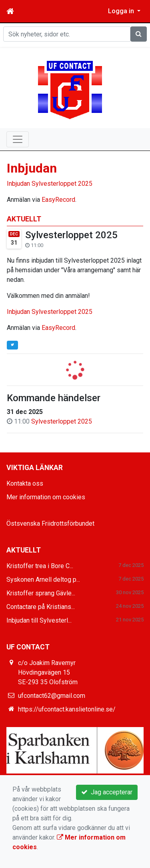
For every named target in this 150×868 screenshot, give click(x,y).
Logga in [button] (122, 11)
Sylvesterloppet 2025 (71, 235)
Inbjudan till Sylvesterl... (39, 620)
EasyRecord (58, 328)
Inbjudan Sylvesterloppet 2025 (50, 312)
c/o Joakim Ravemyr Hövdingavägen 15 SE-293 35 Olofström (48, 672)
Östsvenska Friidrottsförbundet (50, 523)
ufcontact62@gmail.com (52, 696)
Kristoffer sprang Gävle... (41, 593)
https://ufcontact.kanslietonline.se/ (67, 709)
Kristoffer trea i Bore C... (40, 566)
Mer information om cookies (46, 497)
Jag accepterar (107, 792)
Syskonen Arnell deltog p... (43, 580)
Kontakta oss (25, 483)
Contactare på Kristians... (41, 607)
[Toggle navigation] (18, 139)
